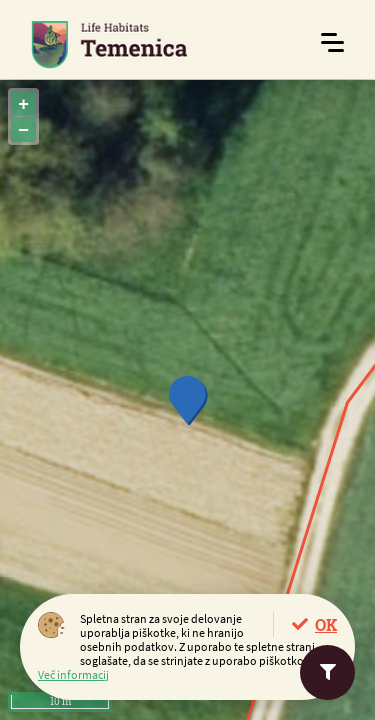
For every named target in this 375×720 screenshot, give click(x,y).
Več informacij (73, 674)
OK (326, 624)
